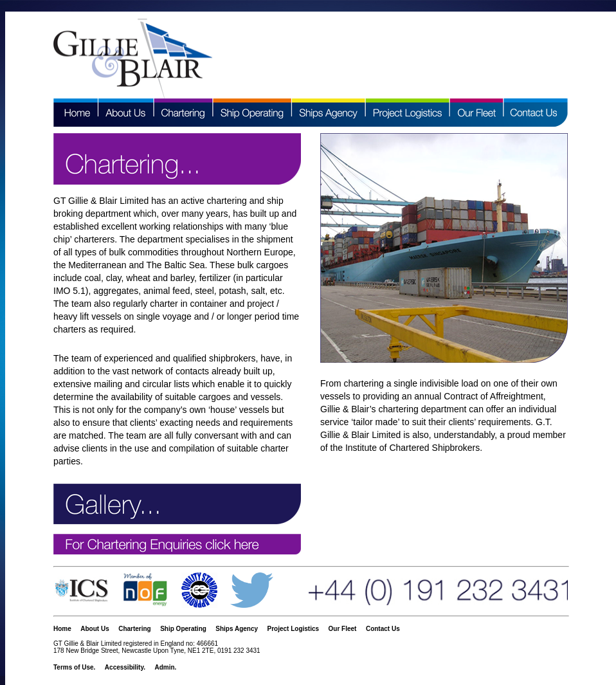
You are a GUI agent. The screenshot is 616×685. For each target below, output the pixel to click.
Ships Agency (237, 629)
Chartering (135, 629)
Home (62, 629)
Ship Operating (183, 629)
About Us (95, 629)
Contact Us (383, 629)
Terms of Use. (74, 667)
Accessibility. (125, 667)
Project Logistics (294, 629)
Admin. (165, 667)
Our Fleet (343, 629)
